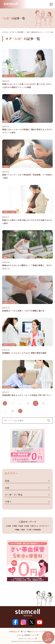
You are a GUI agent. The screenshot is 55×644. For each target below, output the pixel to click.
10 (13, 411)
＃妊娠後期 (37, 530)
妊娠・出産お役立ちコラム (35, 32)
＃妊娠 (8, 526)
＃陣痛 (17, 530)
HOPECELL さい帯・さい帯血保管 (13, 32)
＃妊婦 (14, 526)
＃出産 (20, 526)
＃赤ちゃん (34, 526)
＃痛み (23, 530)
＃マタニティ (44, 526)
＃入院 (29, 530)
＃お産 (26, 526)
